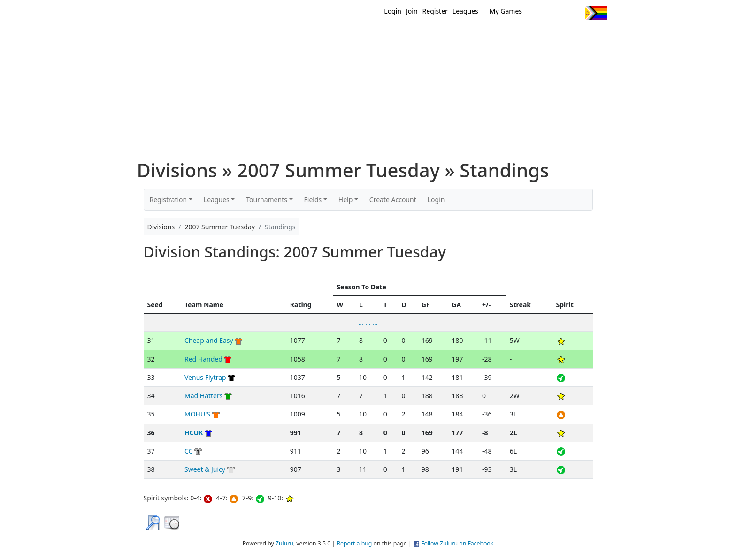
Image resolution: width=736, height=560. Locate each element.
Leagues (465, 11)
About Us (582, 37)
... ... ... (368, 322)
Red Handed (203, 359)
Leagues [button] (217, 200)
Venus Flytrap (205, 377)
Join (412, 11)
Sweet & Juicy (205, 469)
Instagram (574, 13)
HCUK (194, 433)
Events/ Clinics (448, 37)
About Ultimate (520, 37)
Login (393, 11)
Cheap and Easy (209, 340)
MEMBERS (388, 37)
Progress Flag (596, 13)
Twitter (540, 13)
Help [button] (346, 200)
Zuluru (284, 543)
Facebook (557, 13)
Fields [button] (313, 200)
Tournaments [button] (267, 200)
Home (307, 37)
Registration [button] (169, 200)
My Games (506, 11)
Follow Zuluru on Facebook (457, 543)
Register (435, 11)
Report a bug (354, 543)
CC (188, 451)
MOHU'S (197, 414)
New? (345, 37)
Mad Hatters (204, 396)
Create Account (393, 200)
